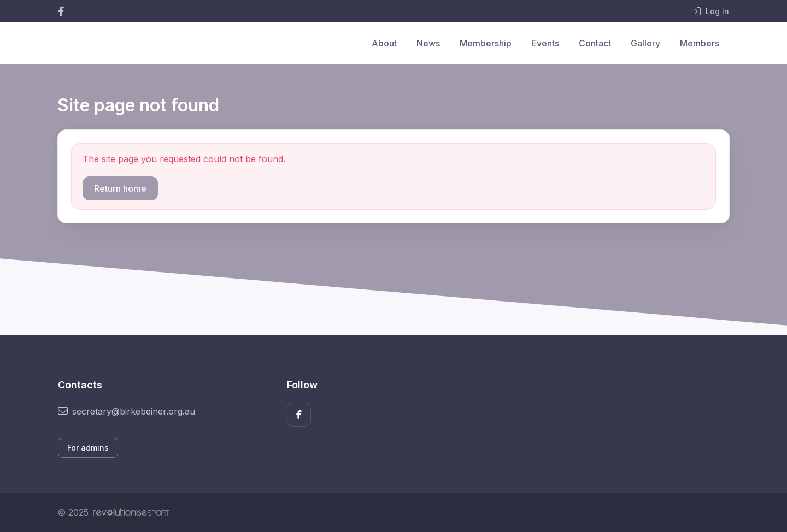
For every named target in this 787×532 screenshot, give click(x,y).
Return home (120, 188)
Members (700, 43)
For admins (88, 448)
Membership (486, 43)
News (428, 43)
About (384, 43)
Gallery (645, 43)
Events (545, 43)
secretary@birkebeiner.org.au (127, 411)
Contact (595, 43)
